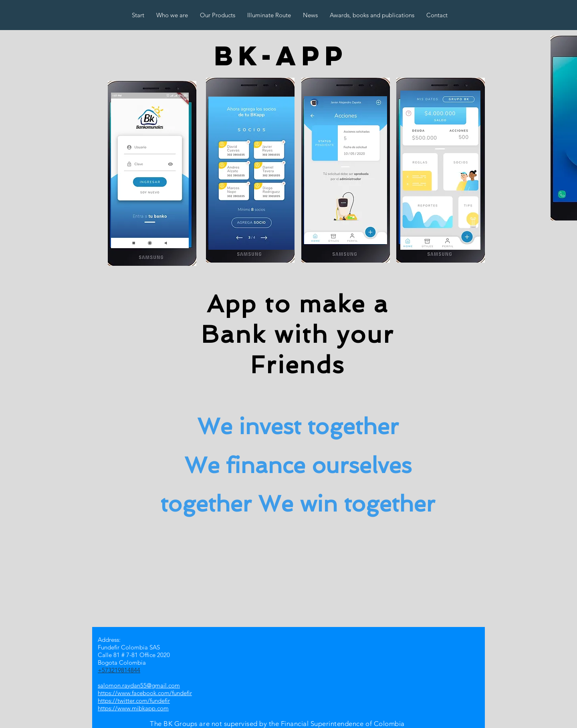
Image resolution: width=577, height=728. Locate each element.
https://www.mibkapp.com (133, 708)
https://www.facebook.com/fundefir (145, 693)
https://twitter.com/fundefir (134, 701)
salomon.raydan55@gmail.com (139, 685)
